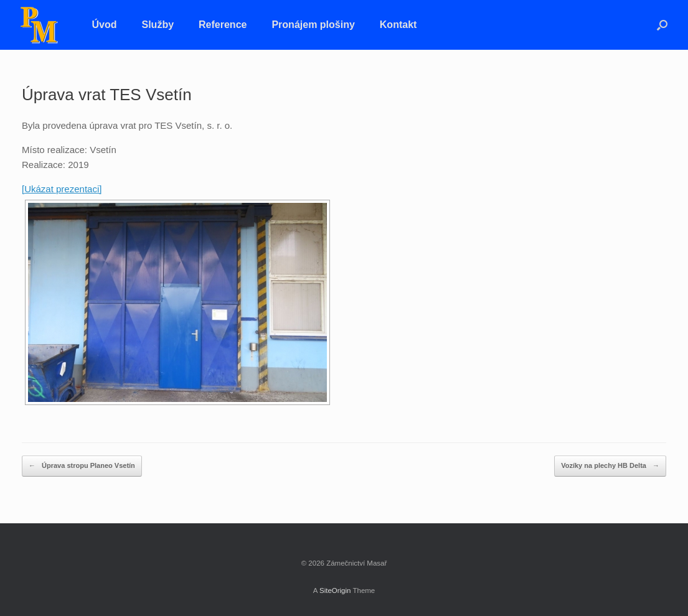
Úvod (105, 25)
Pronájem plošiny (313, 25)
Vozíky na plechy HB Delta (610, 466)
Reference (223, 25)
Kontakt (398, 25)
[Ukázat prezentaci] (62, 189)
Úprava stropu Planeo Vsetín (82, 466)
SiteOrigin (335, 590)
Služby (158, 25)
